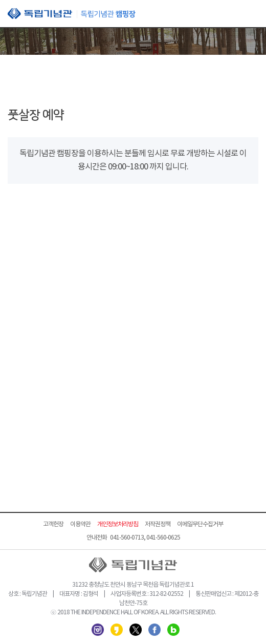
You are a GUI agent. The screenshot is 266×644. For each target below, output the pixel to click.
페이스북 (154, 630)
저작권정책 (158, 524)
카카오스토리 (117, 630)
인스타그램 (98, 630)
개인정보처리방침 (118, 524)
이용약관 (80, 524)
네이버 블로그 (173, 630)
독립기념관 (72, 14)
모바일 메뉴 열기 (251, 14)
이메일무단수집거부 (200, 524)
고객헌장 (53, 524)
